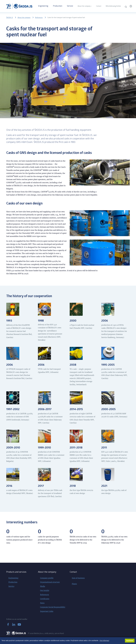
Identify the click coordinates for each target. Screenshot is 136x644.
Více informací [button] (104, 641)
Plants (74, 584)
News (42, 603)
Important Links (47, 611)
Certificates (45, 599)
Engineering (43, 6)
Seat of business (78, 578)
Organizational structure (50, 582)
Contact (99, 6)
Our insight (45, 590)
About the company (84, 6)
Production (58, 6)
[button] (131, 6)
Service (70, 6)
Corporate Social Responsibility (53, 607)
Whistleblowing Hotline (113, 6)
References (39, 18)
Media (43, 586)
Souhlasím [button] (130, 641)
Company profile (47, 578)
